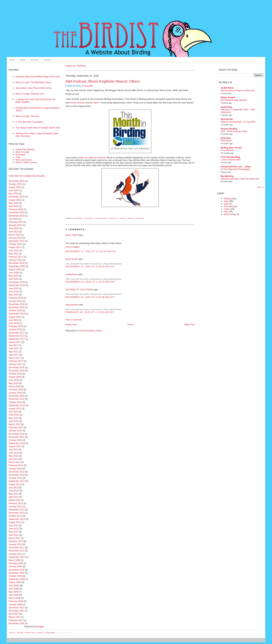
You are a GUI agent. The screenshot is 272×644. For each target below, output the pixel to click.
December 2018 (16, 304)
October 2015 (15, 402)
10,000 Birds (227, 88)
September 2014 (17, 443)
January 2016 (15, 393)
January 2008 (15, 604)
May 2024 (13, 203)
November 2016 (16, 371)
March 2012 (14, 538)
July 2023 (13, 219)
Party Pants (226, 141)
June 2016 (14, 380)
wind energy (230, 214)
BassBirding (227, 176)
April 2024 (14, 206)
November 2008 (16, 573)
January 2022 (15, 238)
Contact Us (41, 632)
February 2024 (16, 209)
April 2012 (14, 535)
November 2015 (16, 399)
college (89, 218)
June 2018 (14, 323)
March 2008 (14, 598)
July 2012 (13, 525)
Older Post (189, 325)
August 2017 (15, 342)
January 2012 (15, 544)
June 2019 (14, 292)
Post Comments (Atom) (90, 331)
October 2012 (15, 516)
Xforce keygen (73, 247)
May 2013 (13, 494)
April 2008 (14, 595)
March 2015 (14, 424)
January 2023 (15, 225)
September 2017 (17, 339)
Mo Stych (94, 103)
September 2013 (17, 481)
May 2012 (13, 532)
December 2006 (16, 623)
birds (226, 201)
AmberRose (71, 274)
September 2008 (17, 579)
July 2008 (13, 586)
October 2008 (15, 576)
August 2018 (15, 317)
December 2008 (16, 570)
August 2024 (15, 200)
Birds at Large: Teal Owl (27, 116)
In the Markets (227, 150)
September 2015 (17, 405)
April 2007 (14, 614)
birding (78, 218)
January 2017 (15, 364)
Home (12, 60)
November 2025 (16, 181)
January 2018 (15, 329)
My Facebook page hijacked (234, 100)
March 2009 (14, 560)
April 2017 (14, 355)
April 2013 (14, 497)
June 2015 (14, 415)
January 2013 (15, 506)
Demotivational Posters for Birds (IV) (238, 91)
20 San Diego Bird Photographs (235, 169)
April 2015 (14, 421)
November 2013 (16, 475)
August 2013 (15, 484)
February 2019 (16, 298)
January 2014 (15, 469)
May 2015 (13, 418)
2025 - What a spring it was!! (234, 131)
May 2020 (13, 276)
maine (227, 209)
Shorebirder (227, 119)
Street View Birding (25, 149)
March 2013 (14, 500)
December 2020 (16, 263)
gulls (226, 204)
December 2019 (16, 282)
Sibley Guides (228, 97)
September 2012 (17, 519)
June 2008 (14, 589)
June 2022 (14, 228)
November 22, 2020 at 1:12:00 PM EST (90, 282)
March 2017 (14, 358)
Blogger (40, 627)
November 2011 (16, 551)
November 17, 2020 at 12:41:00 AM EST (91, 251)
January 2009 (15, 566)
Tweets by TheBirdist (76, 66)
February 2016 (16, 390)
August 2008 (15, 582)
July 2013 (13, 488)
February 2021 (16, 257)
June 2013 (14, 491)
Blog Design (50, 632)
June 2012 (14, 529)
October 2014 (15, 440)
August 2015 (15, 408)
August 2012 (15, 522)
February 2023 (16, 222)
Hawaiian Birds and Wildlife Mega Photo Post (38, 77)
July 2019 (13, 288)
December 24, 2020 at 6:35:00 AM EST (90, 297)
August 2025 (15, 187)
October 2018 (15, 310)
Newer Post (71, 325)
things (123, 218)
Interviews (20, 155)
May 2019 (13, 295)
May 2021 (13, 254)
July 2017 (13, 345)
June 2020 (14, 273)
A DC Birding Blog (230, 157)
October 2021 (15, 244)
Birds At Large (22, 152)
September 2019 (17, 285)
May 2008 (13, 592)
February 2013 (16, 503)
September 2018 (17, 314)
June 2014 (14, 453)
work (131, 218)
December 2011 (16, 547)
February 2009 (16, 563)
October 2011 (15, 554)
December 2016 (16, 367)
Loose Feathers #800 (231, 160)
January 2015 (15, 431)
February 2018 (16, 326)
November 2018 (16, 307)
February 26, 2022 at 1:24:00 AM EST (90, 312)
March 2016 (14, 386)
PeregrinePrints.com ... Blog (235, 167)
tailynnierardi (72, 305)
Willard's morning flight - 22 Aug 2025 (238, 122)
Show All (260, 187)
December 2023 (16, 212)
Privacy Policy (30, 632)
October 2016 (15, 374)
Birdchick (226, 138)
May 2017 (13, 352)
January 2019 (15, 301)
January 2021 (15, 260)
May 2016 (13, 383)
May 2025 (13, 193)
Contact (47, 60)
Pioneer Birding (229, 129)
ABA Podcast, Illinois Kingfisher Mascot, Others (103, 81)
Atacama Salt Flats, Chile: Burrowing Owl (240, 179)
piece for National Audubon (93, 158)
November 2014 (16, 437)
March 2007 (14, 617)
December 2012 (16, 510)
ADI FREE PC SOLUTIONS (79, 290)
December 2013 (16, 472)
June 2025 (14, 190)
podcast (113, 218)
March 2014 (14, 462)
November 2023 (16, 216)
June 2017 (14, 348)
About (23, 60)
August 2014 (15, 446)
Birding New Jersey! (231, 148)
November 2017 (16, 336)
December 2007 (16, 608)
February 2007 (16, 620)
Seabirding (226, 107)
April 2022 (14, 232)
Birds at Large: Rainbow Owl (29, 94)
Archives (35, 60)
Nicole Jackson (77, 103)
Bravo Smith (71, 235)
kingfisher (101, 218)
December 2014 (16, 434)
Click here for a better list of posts (27, 176)
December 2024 (16, 197)
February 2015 (16, 427)
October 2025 (15, 184)
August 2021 (15, 247)
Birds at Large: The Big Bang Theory (33, 82)
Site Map (20, 632)
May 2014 (13, 456)
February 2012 (16, 541)
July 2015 (13, 412)
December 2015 (16, 396)
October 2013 (15, 478)
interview (228, 206)
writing (140, 218)
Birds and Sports (24, 160)
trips (226, 212)
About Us (12, 632)
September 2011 (17, 557)
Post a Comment (74, 320)
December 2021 (16, 241)
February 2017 (16, 361)
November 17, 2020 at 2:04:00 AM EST (90, 266)
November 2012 (16, 513)
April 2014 (14, 459)
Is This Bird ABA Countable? (29, 122)
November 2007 (16, 611)
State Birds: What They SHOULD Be (33, 88)
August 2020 (15, 269)
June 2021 (14, 250)
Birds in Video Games (26, 162)
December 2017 (16, 333)
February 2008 (16, 601)
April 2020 (14, 279)
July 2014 (13, 449)
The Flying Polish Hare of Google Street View (38, 128)
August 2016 (15, 377)
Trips (18, 157)
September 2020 (17, 266)
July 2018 (13, 320)
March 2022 (14, 235)
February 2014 (16, 465)
